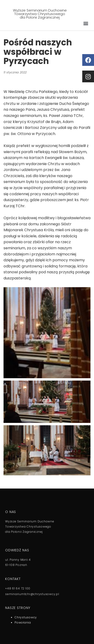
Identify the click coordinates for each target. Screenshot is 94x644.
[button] (86, 23)
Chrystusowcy (26, 617)
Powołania (23, 622)
